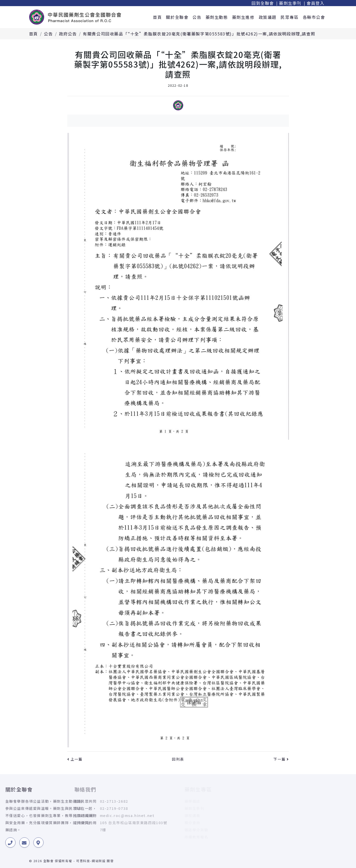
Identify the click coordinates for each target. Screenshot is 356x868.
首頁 (157, 17)
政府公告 (68, 34)
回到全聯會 (263, 3)
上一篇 (75, 759)
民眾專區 (289, 17)
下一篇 (281, 759)
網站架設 (99, 861)
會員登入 (315, 3)
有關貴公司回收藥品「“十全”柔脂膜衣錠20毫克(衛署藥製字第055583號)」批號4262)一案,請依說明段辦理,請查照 (199, 34)
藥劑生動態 (217, 17)
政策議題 (268, 17)
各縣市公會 (314, 17)
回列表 (178, 759)
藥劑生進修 (243, 17)
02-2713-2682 (74, 801)
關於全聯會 (177, 17)
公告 (197, 17)
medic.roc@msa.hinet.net (87, 815)
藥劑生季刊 (290, 3)
